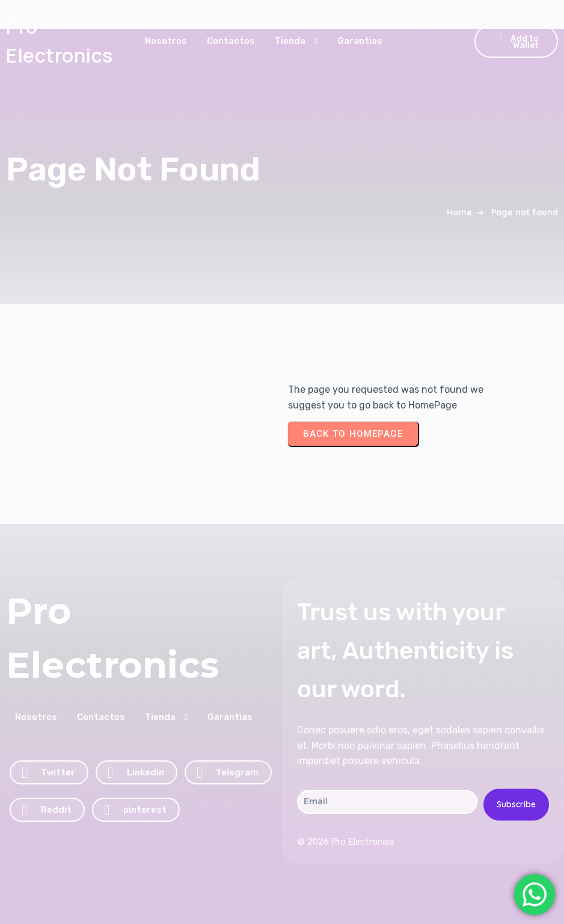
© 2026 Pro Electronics (346, 842)
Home (459, 212)
